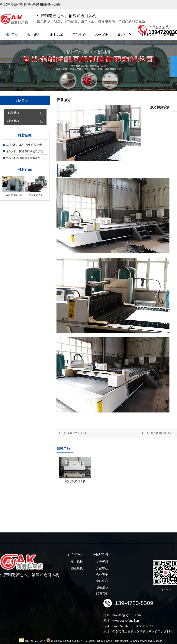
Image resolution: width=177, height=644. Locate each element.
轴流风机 (13, 121)
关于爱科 (34, 35)
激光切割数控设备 (161, 433)
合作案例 (102, 35)
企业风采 (56, 35)
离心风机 (13, 113)
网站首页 (11, 35)
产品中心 (79, 35)
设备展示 (147, 35)
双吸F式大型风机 (78, 433)
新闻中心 (124, 35)
